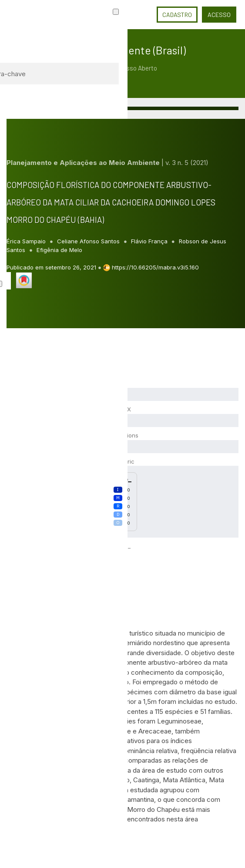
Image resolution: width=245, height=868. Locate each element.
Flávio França (150, 241)
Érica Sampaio (27, 241)
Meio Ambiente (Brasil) (133, 50)
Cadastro (177, 15)
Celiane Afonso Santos (89, 241)
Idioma (141, 15)
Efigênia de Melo (59, 250)
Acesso (219, 15)
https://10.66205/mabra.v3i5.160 (155, 267)
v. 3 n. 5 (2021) (187, 163)
